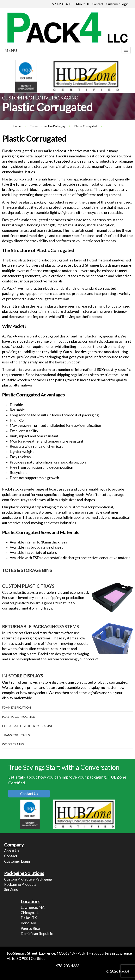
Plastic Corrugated (19, 717)
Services (11, 889)
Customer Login (117, 4)
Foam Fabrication (16, 707)
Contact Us (29, 794)
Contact (98, 4)
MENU (11, 50)
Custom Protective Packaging (28, 879)
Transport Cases (16, 735)
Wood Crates (13, 744)
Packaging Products (20, 884)
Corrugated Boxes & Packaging (28, 726)
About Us (82, 4)
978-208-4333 (63, 4)
